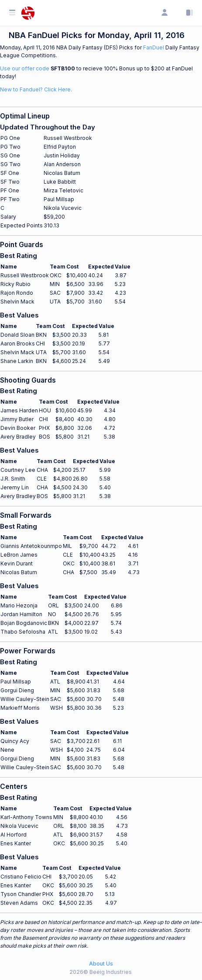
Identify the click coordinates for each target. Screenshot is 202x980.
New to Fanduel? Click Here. (36, 89)
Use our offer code (25, 68)
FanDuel (154, 47)
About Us (101, 964)
